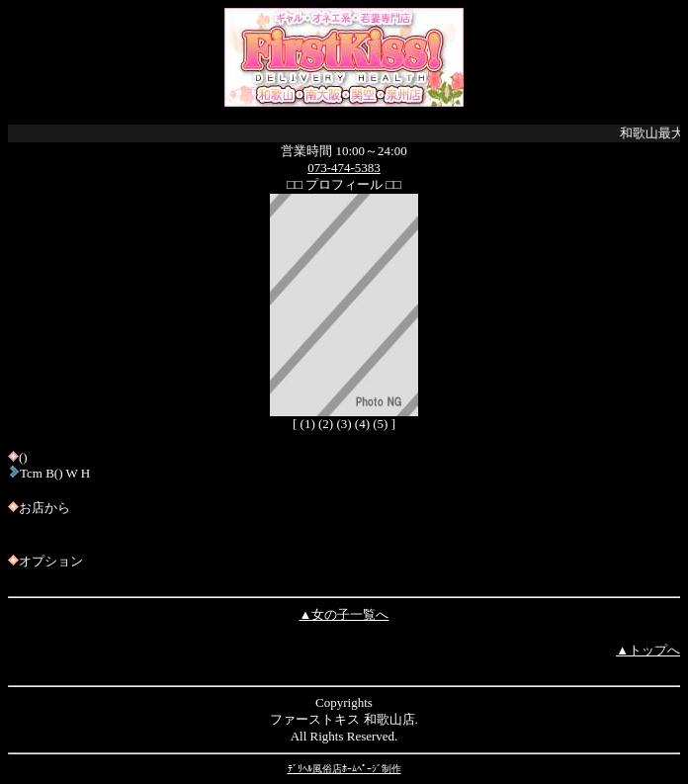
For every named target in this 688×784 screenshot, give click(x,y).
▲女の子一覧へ (344, 614)
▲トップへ (648, 650)
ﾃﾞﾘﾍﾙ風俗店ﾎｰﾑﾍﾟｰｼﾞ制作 (344, 769)
